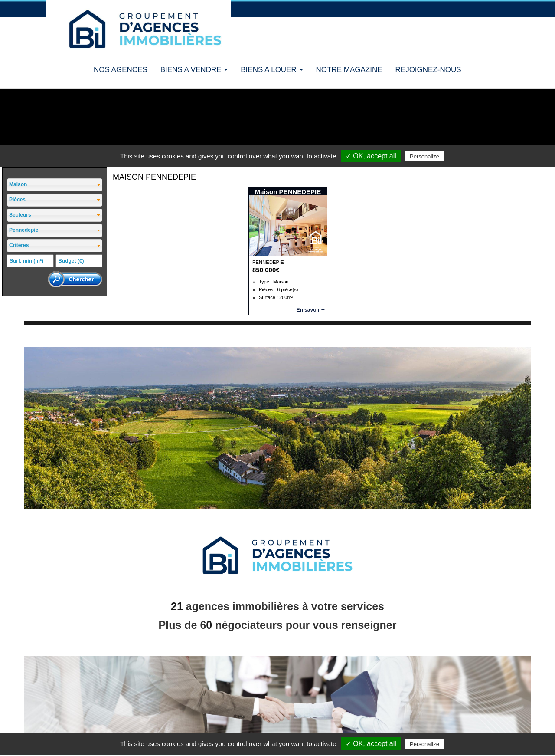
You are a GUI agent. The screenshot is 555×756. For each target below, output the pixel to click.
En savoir (310, 310)
